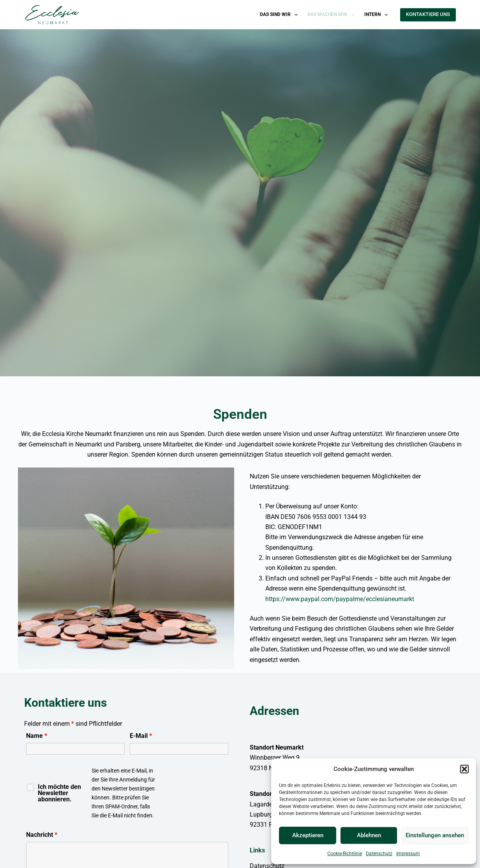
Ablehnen (369, 835)
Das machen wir (332, 15)
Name (37, 736)
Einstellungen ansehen (435, 835)
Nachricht (42, 835)
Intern (378, 15)
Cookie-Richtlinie (345, 854)
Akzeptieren (308, 835)
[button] (464, 769)
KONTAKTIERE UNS (428, 14)
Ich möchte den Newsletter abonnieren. (59, 793)
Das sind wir (280, 15)
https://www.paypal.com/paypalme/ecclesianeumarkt (340, 599)
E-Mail (141, 736)
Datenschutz (379, 854)
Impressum (408, 854)
